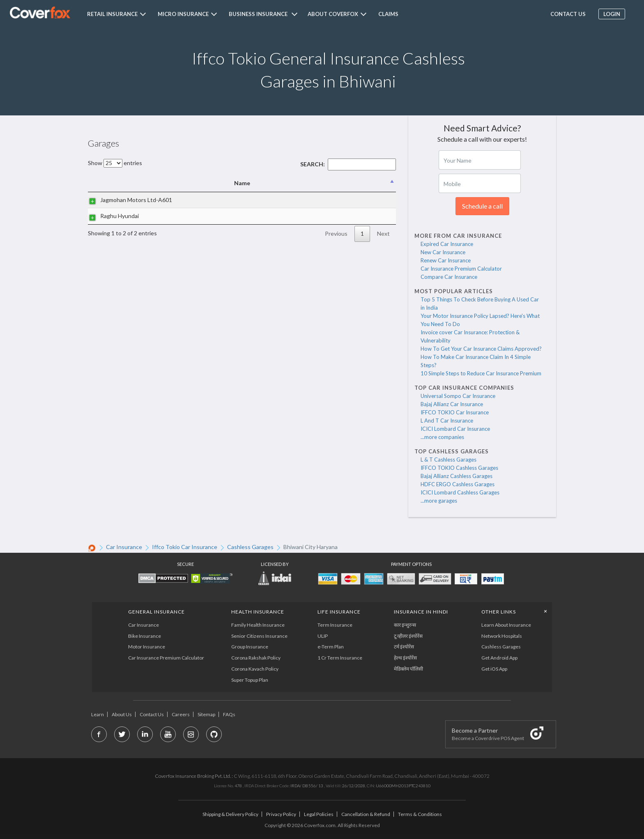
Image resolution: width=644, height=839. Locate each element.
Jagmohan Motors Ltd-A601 (128, 200)
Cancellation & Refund (366, 814)
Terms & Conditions (420, 814)
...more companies (442, 437)
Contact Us (152, 714)
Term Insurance (335, 625)
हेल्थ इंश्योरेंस (405, 658)
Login (611, 14)
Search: (348, 164)
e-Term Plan (331, 647)
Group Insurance (250, 647)
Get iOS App (494, 669)
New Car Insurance (443, 252)
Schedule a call (482, 206)
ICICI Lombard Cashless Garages (460, 492)
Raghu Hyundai (111, 216)
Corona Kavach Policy (255, 669)
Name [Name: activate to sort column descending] (132, 183)
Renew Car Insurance (446, 260)
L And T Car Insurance (447, 421)
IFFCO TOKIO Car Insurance (455, 412)
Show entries (115, 163)
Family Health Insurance (258, 625)
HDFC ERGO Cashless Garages (458, 484)
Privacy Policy (281, 814)
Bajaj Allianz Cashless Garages (457, 476)
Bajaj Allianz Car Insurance (452, 404)
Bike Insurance (145, 636)
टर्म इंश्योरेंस (404, 647)
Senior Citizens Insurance (259, 636)
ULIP (323, 636)
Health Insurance (258, 612)
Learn (98, 714)
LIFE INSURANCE (339, 612)
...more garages (439, 501)
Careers (181, 714)
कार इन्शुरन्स (405, 625)
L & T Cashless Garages (448, 460)
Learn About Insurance (506, 625)
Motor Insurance (147, 647)
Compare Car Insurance (449, 277)
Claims (388, 14)
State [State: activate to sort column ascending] (379, 183)
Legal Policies (319, 814)
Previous (336, 233)
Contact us (567, 14)
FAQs (229, 714)
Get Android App (499, 658)
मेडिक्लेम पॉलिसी (408, 669)
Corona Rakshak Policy (256, 658)
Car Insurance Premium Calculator (461, 269)
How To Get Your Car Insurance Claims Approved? (481, 349)
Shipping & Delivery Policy (230, 814)
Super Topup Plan (250, 680)
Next (383, 233)
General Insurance (156, 612)
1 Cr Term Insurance (340, 658)
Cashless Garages (501, 647)
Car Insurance (144, 625)
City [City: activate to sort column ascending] (347, 183)
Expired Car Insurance (447, 244)
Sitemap (206, 714)
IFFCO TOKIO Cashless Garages (459, 468)
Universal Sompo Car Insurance (458, 396)
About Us (122, 714)
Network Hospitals (502, 636)
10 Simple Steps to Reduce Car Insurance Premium (481, 373)
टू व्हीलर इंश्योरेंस (408, 636)
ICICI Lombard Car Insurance (455, 429)
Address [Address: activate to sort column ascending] (253, 183)
